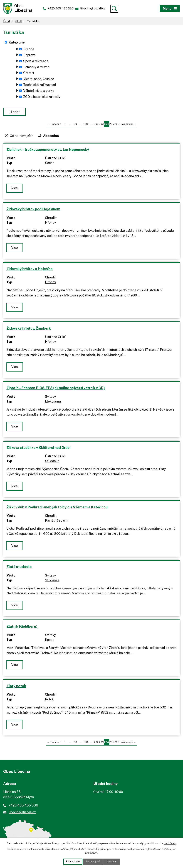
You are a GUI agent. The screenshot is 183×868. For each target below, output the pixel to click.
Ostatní (29, 74)
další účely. (170, 843)
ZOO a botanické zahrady (42, 98)
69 (75, 125)
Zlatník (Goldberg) (22, 627)
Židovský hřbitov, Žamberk (29, 329)
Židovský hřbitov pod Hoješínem (33, 210)
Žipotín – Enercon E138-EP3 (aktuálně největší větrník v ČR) (56, 389)
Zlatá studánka (19, 568)
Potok (49, 700)
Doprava (29, 56)
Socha (50, 164)
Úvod (7, 22)
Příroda (29, 50)
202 (96, 125)
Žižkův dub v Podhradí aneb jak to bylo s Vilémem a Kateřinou (57, 508)
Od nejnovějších (22, 137)
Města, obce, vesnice (39, 80)
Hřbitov (50, 223)
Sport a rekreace (36, 62)
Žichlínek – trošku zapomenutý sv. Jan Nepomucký (48, 150)
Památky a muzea (36, 68)
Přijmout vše (72, 861)
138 (86, 125)
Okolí (18, 22)
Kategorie (17, 43)
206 (117, 125)
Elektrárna (53, 402)
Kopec (50, 641)
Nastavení (113, 861)
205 (112, 125)
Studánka (52, 462)
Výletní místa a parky (39, 92)
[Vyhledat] (114, 9)
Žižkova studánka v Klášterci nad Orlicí (38, 448)
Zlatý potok (16, 687)
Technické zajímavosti (40, 86)
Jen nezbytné (93, 861)
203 (101, 125)
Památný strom (56, 521)
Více (15, 189)
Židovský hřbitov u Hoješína (29, 270)
